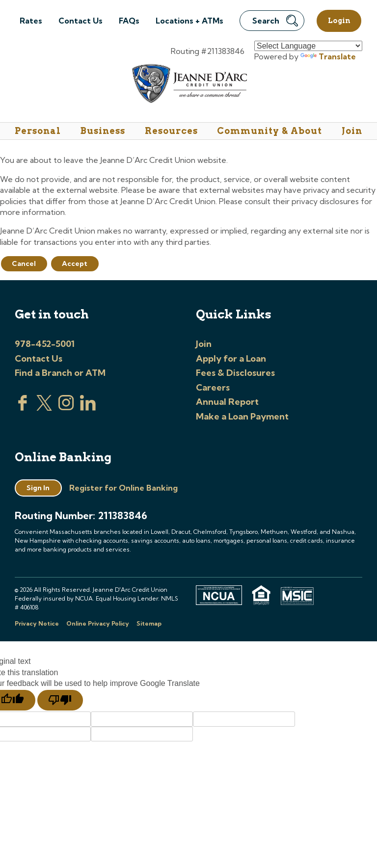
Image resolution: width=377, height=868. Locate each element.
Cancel (24, 263)
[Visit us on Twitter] (44, 408)
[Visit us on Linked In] (88, 408)
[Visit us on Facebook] (23, 408)
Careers (213, 387)
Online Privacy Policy (98, 623)
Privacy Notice (37, 623)
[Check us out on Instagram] (66, 408)
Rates (31, 21)
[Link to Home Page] (189, 85)
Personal (38, 131)
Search (275, 21)
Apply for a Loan (231, 358)
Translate (328, 56)
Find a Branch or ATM (60, 373)
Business (103, 131)
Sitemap (149, 623)
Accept (75, 263)
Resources (171, 131)
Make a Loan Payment (242, 416)
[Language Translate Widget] (308, 46)
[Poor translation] (60, 700)
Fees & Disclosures (235, 373)
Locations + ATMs (189, 21)
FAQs (129, 21)
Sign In (38, 488)
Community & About (269, 131)
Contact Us (81, 21)
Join (352, 131)
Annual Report (227, 402)
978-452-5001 (45, 344)
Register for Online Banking (123, 488)
